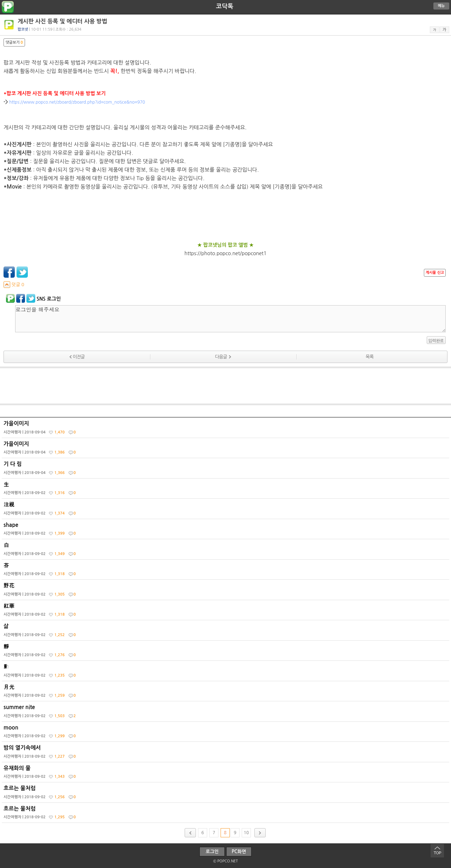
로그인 (212, 852)
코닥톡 (225, 6)
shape (226, 531)
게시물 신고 (435, 273)
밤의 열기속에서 (226, 753)
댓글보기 (14, 42)
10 (246, 833)
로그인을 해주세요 (230, 319)
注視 (226, 510)
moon (226, 733)
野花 (226, 591)
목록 (370, 357)
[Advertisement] (225, 386)
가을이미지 (226, 429)
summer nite (226, 713)
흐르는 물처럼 (226, 794)
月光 (226, 693)
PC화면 (239, 852)
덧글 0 (14, 285)
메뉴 (441, 6)
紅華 (226, 612)
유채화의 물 (226, 774)
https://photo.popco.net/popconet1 (226, 253)
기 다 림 (226, 470)
